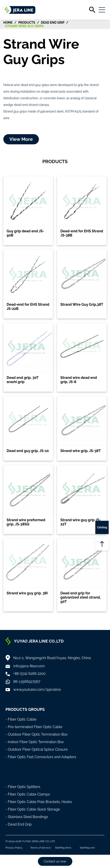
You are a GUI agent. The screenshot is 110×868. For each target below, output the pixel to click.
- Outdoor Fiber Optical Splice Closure (37, 749)
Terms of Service (40, 848)
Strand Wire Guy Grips (24, 26)
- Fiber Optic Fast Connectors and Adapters (41, 757)
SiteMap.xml (87, 848)
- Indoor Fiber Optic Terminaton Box (35, 742)
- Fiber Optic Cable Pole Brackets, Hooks (39, 802)
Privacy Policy (14, 848)
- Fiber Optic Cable (21, 719)
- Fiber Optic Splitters (23, 787)
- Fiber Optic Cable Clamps (28, 794)
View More (21, 139)
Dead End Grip (53, 23)
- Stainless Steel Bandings (27, 817)
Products (27, 23)
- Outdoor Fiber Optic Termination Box (37, 734)
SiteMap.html (63, 848)
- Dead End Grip (19, 824)
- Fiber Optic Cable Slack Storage (33, 809)
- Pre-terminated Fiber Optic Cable (34, 727)
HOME (8, 23)
